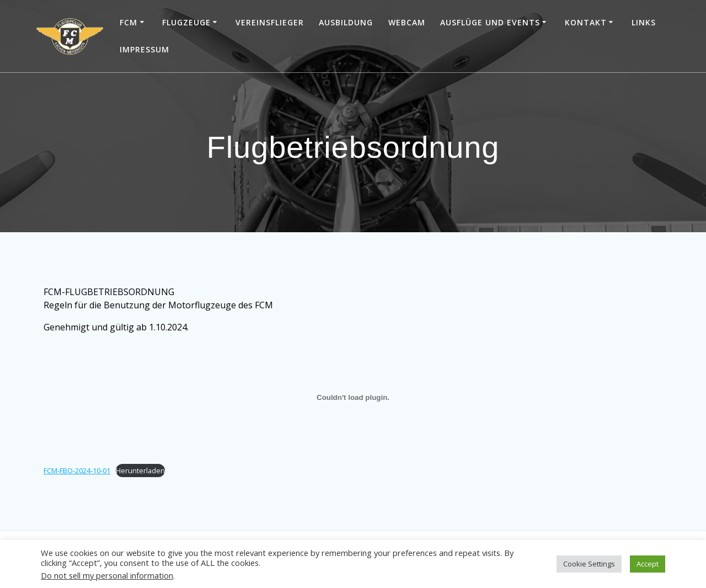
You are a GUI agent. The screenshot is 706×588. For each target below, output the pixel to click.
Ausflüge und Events (490, 22)
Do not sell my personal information (107, 575)
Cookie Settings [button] (589, 564)
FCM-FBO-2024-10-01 (77, 471)
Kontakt (586, 22)
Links (644, 22)
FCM (129, 22)
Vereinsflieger (270, 22)
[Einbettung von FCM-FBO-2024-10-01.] (353, 398)
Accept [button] (648, 564)
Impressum (145, 49)
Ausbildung (346, 22)
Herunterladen (140, 471)
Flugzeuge (186, 22)
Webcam (407, 22)
